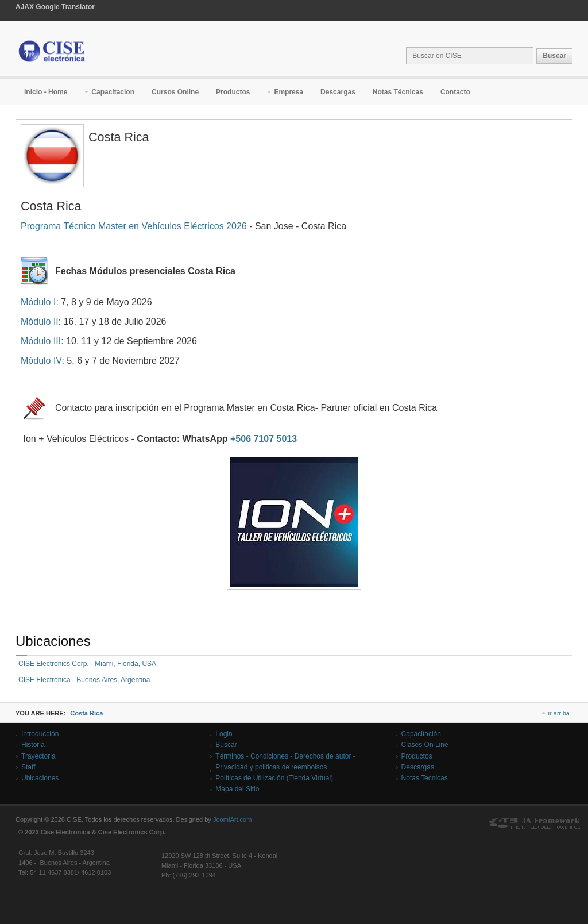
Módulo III (41, 341)
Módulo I (38, 302)
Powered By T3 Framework (535, 823)
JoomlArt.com (232, 819)
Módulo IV (41, 361)
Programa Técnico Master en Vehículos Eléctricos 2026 (134, 226)
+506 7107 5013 (264, 439)
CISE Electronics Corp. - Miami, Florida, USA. (88, 664)
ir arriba (559, 713)
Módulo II (40, 322)
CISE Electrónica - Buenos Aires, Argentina (84, 680)
